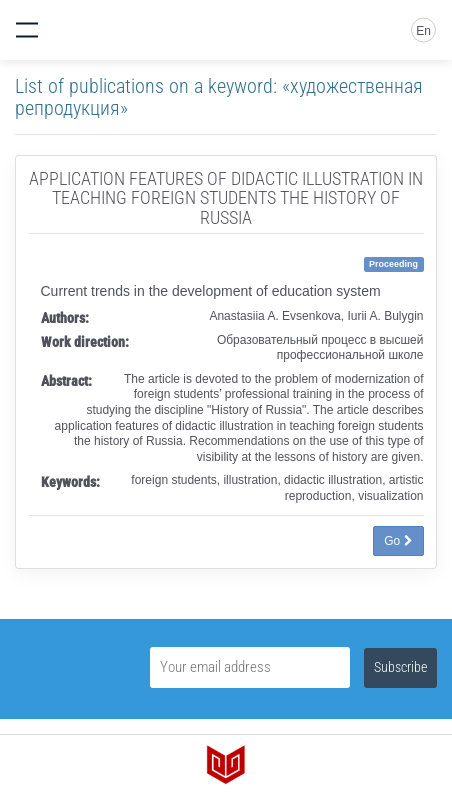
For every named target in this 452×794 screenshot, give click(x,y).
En (423, 31)
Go (398, 541)
